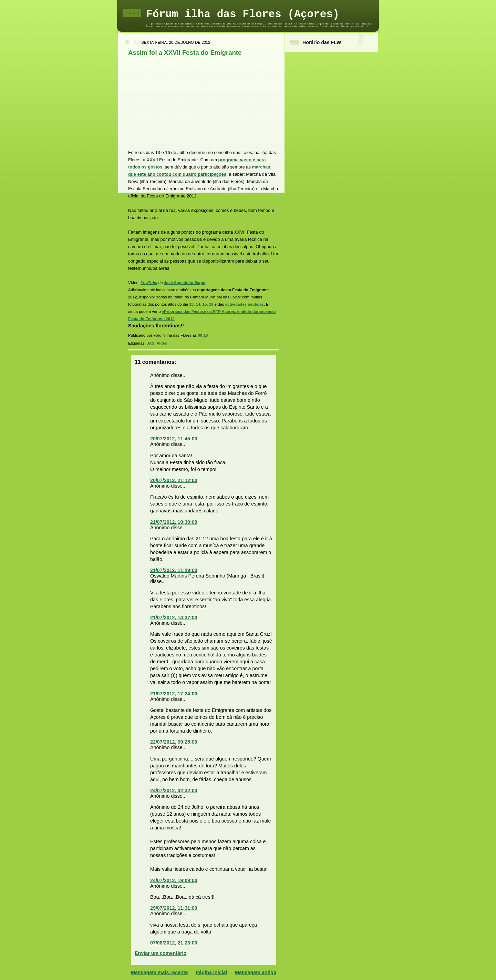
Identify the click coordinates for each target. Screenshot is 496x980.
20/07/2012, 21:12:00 (174, 480)
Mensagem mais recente (159, 972)
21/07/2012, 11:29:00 (174, 570)
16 (211, 304)
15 (205, 304)
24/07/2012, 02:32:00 (174, 790)
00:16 (203, 335)
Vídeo (162, 343)
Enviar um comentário (161, 953)
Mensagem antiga (256, 972)
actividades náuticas (245, 304)
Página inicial (211, 972)
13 (191, 304)
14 (198, 304)
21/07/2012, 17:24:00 (174, 694)
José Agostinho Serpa (185, 283)
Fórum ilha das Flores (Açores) (243, 14)
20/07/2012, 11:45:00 (174, 439)
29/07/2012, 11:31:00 (174, 908)
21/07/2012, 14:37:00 (174, 617)
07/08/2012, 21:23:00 (174, 943)
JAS (151, 343)
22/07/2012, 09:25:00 (174, 742)
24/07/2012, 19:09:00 (174, 880)
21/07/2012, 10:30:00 (174, 522)
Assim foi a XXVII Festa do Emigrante (185, 53)
